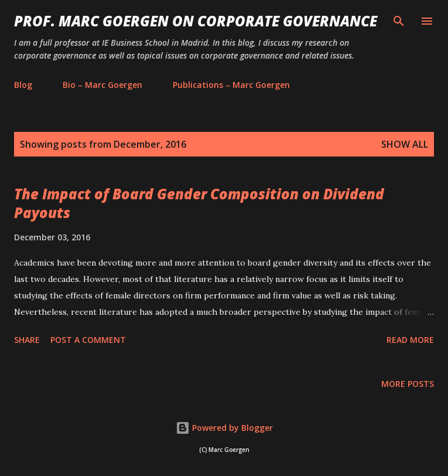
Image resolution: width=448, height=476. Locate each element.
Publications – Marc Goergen (231, 85)
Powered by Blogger (224, 428)
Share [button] (27, 340)
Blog (23, 85)
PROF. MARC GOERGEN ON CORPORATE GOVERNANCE (196, 21)
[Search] (399, 21)
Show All (405, 144)
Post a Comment (88, 340)
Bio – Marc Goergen (102, 85)
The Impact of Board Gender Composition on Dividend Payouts (199, 203)
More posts (408, 384)
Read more (410, 340)
